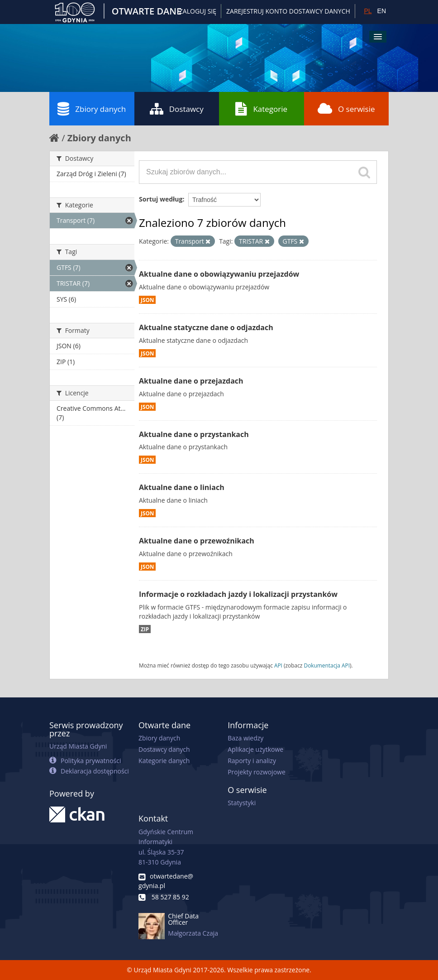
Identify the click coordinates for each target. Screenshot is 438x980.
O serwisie (346, 109)
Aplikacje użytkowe (255, 749)
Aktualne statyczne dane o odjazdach (206, 327)
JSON (147, 300)
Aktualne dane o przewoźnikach (197, 541)
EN (382, 11)
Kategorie (261, 109)
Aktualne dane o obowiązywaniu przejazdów (219, 274)
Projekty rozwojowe (257, 772)
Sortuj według (161, 199)
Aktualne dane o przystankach (194, 434)
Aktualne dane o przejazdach (191, 381)
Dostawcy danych (164, 749)
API (278, 665)
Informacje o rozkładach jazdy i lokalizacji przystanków (238, 594)
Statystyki (242, 803)
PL (368, 11)
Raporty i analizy (252, 761)
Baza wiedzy (245, 738)
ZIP (145, 629)
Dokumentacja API (327, 665)
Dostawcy (177, 109)
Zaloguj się (198, 11)
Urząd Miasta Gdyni (78, 746)
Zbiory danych (92, 109)
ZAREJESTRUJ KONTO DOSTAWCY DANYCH (288, 11)
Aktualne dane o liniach (182, 487)
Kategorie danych (164, 761)
